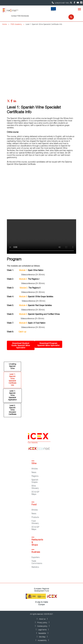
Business (36, 552)
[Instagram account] (81, 3)
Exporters (36, 558)
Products (35, 517)
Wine (34, 464)
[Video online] (42, 194)
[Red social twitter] (8, 102)
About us (42, 619)
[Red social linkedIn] (15, 102)
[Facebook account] (74, 3)
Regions (35, 476)
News (34, 473)
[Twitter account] (71, 3)
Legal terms (42, 630)
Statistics (35, 567)
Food (34, 505)
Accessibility (42, 641)
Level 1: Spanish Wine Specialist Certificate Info (12, 380)
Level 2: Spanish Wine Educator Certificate (12, 410)
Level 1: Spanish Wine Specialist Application (12, 396)
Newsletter (42, 633)
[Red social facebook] (12, 102)
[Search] (69, 17)
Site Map (42, 637)
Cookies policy (42, 626)
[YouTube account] (78, 3)
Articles (35, 469)
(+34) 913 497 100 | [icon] (60, 3)
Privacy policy (42, 623)
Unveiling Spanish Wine (12, 366)
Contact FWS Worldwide (20, 16)
